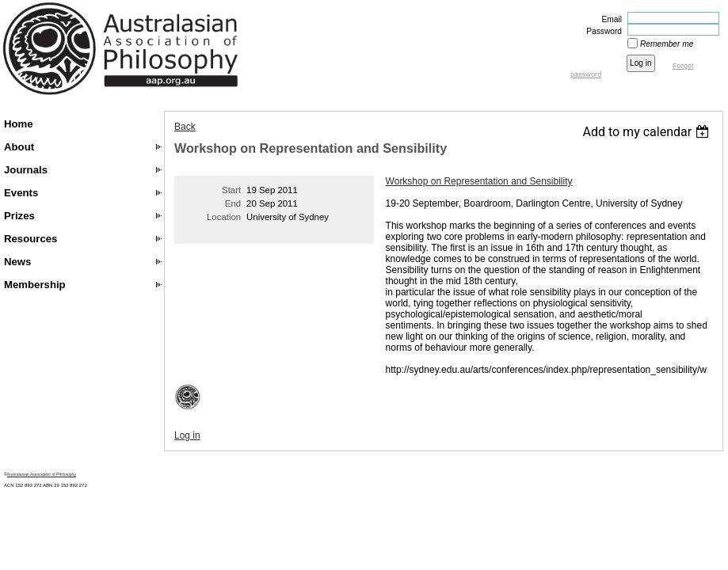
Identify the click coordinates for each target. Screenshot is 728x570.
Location (224, 217)
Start (231, 190)
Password (601, 31)
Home (19, 124)
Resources (30, 239)
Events (21, 193)
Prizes (19, 216)
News (17, 262)
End (233, 203)
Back (185, 127)
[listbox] (648, 132)
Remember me (667, 44)
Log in (187, 435)
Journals (26, 170)
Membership (35, 285)
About (19, 147)
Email (609, 19)
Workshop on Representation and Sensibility (479, 181)
